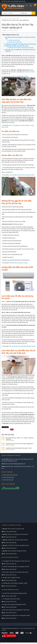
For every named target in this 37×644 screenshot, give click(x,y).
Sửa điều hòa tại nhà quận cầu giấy (18, 263)
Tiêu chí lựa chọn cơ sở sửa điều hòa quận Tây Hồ (22, 346)
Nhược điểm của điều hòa (15, 42)
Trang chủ (2, 18)
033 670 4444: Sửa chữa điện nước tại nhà (13, 1)
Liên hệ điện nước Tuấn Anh (10, 475)
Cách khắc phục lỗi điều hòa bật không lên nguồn (21, 48)
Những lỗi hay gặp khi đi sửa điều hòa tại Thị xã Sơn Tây (21, 44)
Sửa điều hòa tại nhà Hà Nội (12, 18)
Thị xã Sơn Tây (29, 72)
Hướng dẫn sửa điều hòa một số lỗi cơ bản (17, 46)
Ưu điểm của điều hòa (14, 40)
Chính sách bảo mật (8, 480)
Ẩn (18, 35)
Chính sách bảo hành (8, 477)
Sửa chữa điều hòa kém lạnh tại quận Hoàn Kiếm (22, 175)
